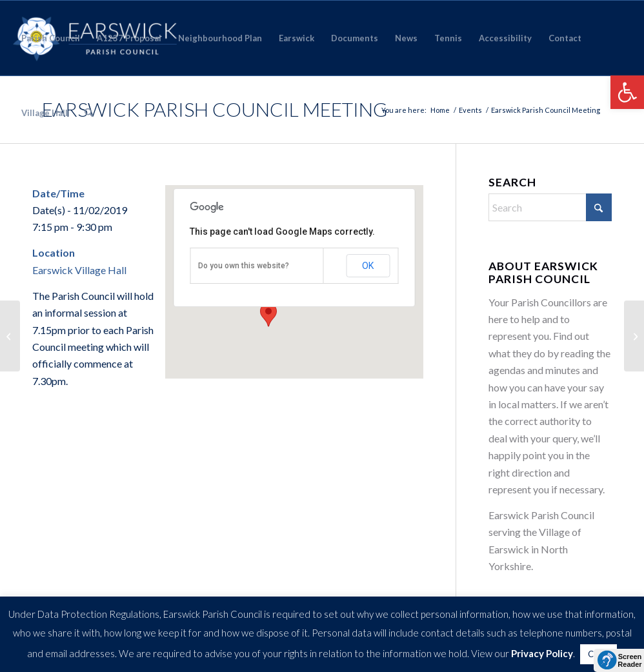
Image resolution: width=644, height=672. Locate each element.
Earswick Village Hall (79, 270)
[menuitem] (51, 38)
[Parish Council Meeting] (10, 336)
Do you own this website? (244, 266)
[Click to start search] (599, 207)
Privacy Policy (542, 653)
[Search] (89, 113)
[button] (627, 92)
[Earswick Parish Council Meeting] (634, 336)
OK (368, 266)
